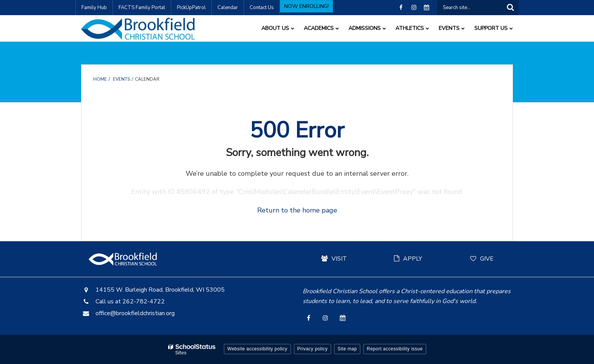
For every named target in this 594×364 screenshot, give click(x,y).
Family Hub (94, 8)
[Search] (510, 8)
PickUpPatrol (191, 8)
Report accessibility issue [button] (395, 349)
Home (100, 79)
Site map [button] (347, 349)
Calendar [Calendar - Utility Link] (228, 8)
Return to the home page (297, 210)
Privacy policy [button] (313, 349)
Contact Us (262, 8)
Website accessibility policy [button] (257, 349)
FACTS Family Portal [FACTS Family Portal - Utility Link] (142, 8)
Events (121, 79)
